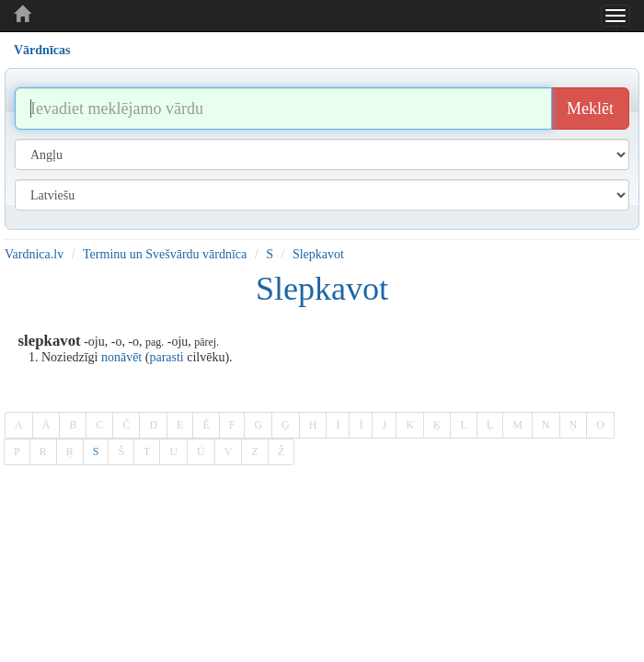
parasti (166, 357)
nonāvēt (121, 357)
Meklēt (590, 108)
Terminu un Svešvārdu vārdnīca (165, 254)
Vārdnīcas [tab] (42, 50)
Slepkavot (318, 254)
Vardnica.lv (34, 254)
